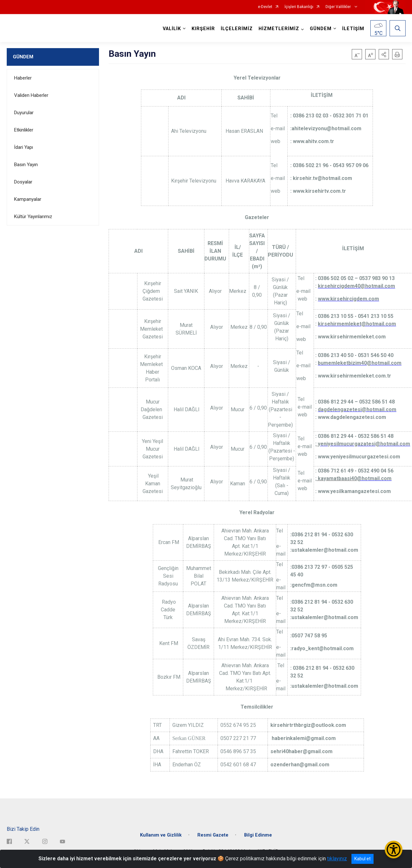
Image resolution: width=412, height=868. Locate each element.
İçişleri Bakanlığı (299, 7)
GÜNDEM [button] (321, 29)
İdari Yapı (24, 147)
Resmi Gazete (213, 834)
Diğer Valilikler (339, 7)
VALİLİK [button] (172, 29)
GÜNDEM (23, 57)
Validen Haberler (31, 95)
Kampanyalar (28, 199)
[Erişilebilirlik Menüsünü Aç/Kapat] (394, 850)
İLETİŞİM (353, 29)
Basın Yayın (26, 165)
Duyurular (24, 113)
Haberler (23, 78)
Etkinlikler (24, 130)
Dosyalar (23, 182)
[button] (384, 54)
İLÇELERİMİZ (237, 29)
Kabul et (363, 859)
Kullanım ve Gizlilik (161, 834)
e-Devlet (265, 7)
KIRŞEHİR (203, 29)
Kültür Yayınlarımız (33, 217)
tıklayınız (337, 859)
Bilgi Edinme (258, 834)
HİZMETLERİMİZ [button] (279, 29)
